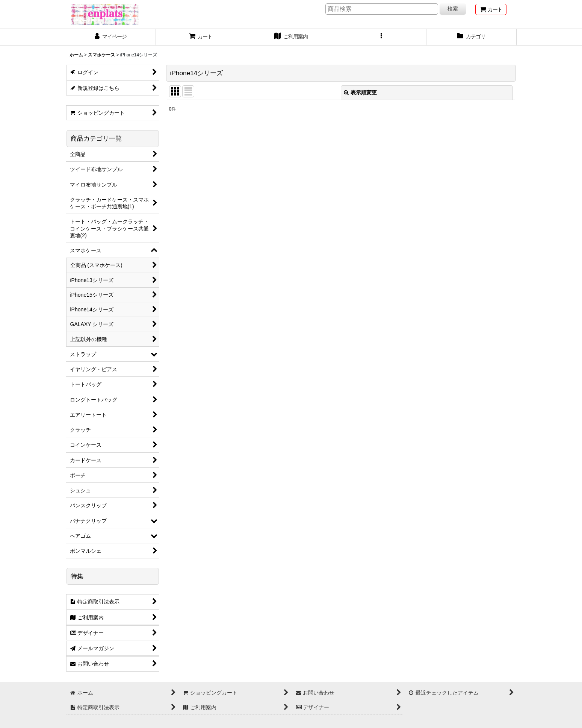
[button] (381, 37)
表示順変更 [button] (360, 93)
